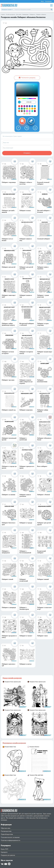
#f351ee (27, 111)
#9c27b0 (24, 106)
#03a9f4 (35, 106)
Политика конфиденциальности (10, 840)
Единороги (4, 852)
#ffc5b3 (24, 113)
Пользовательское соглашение (10, 837)
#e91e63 (22, 106)
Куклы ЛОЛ (5, 849)
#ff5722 (19, 111)
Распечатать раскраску (27, 78)
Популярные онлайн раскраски (14, 743)
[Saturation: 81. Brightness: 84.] (34, 85)
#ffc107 (32, 109)
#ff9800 (35, 109)
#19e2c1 (32, 111)
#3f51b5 (30, 106)
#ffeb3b (30, 109)
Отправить (27, 153)
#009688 (22, 109)
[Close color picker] (19, 102)
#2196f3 (32, 106)
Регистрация (48, 1)
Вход (42, 1)
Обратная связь (6, 828)
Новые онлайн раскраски (12, 678)
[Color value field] (29, 102)
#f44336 (19, 106)
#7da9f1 (30, 111)
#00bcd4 (19, 109)
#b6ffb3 (27, 113)
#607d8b (24, 111)
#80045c (35, 111)
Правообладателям (7, 834)
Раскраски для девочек (8, 855)
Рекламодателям (6, 831)
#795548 (22, 111)
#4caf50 (24, 109)
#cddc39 (27, 109)
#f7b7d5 (30, 113)
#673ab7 (27, 106)
